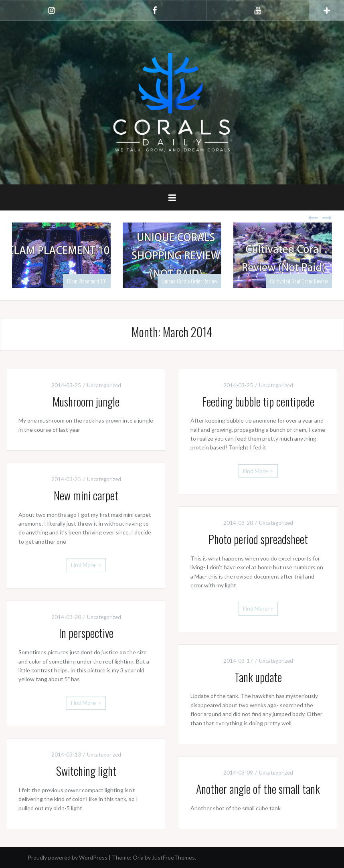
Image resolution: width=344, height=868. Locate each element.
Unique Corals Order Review (189, 281)
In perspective (86, 633)
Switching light (86, 771)
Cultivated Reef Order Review (299, 281)
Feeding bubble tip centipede (258, 402)
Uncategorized (104, 385)
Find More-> (258, 471)
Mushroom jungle (86, 402)
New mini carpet (86, 495)
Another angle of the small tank (258, 789)
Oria (138, 857)
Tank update (258, 677)
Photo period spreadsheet (258, 539)
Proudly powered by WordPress (68, 857)
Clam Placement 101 (87, 281)
